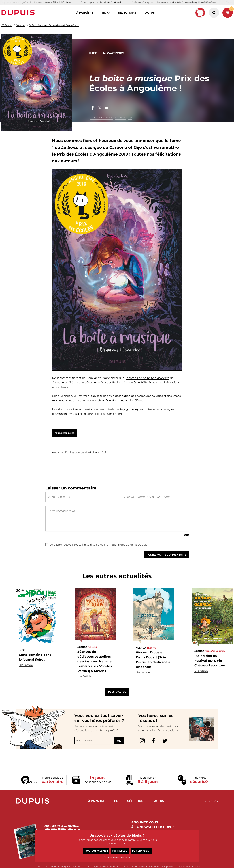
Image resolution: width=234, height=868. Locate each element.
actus (150, 13)
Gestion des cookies (188, 867)
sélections (127, 13)
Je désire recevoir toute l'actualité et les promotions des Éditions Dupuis (96, 552)
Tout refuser (120, 851)
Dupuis (19, 13)
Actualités (21, 25)
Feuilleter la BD (65, 433)
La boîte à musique (102, 118)
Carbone (120, 118)
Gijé (130, 118)
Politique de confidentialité (117, 857)
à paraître (85, 13)
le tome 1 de (134, 378)
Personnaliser (141, 851)
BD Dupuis (7, 25)
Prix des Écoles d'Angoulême (120, 382)
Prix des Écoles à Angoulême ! (54, 25)
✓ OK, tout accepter (96, 851)
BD (104, 13)
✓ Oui (102, 452)
